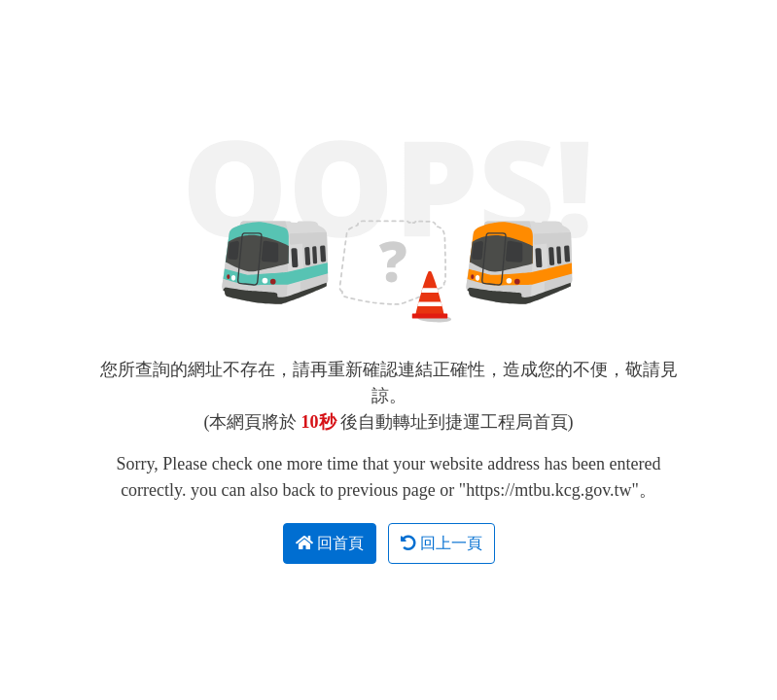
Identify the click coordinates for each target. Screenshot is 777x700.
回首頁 (330, 543)
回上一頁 (441, 543)
